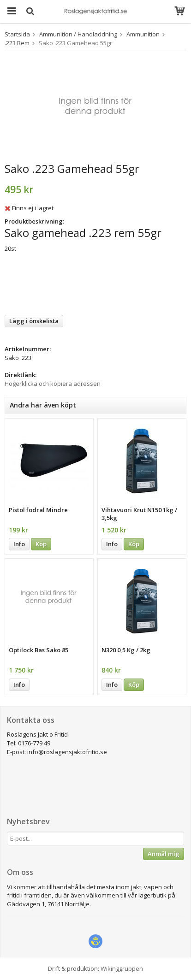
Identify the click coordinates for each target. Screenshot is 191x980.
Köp (41, 544)
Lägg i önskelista (34, 321)
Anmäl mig (164, 854)
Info (19, 544)
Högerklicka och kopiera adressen (53, 384)
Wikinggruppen (122, 968)
